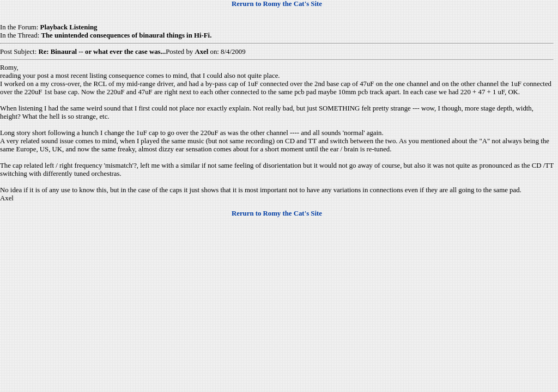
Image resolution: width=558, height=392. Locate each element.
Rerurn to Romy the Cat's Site (277, 4)
